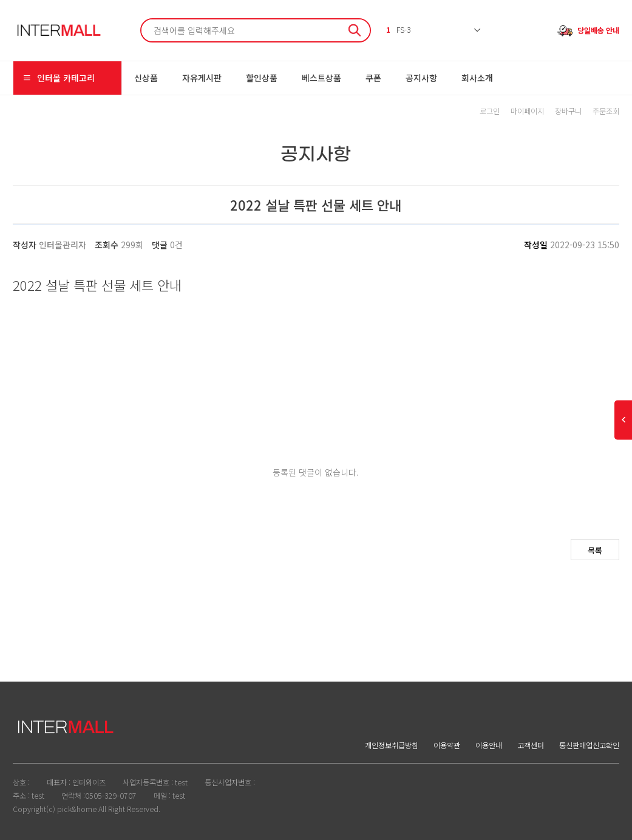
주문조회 (606, 111)
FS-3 (399, 30)
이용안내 (489, 745)
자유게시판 (202, 78)
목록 (595, 550)
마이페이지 (527, 111)
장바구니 (568, 111)
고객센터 (531, 745)
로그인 (490, 111)
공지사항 (421, 78)
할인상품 (262, 78)
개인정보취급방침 (392, 745)
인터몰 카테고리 (59, 78)
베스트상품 (321, 78)
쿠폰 (373, 78)
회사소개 (477, 78)
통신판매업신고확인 (589, 745)
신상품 (146, 78)
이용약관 (447, 745)
